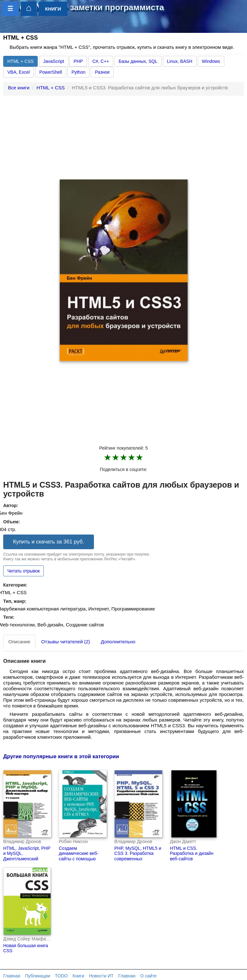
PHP (78, 61)
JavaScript (54, 61)
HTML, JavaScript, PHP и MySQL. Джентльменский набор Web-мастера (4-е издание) (27, 859)
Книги (78, 976)
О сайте (148, 976)
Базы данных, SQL (138, 61)
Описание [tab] (19, 642)
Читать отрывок (23, 571)
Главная (12, 976)
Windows (211, 61)
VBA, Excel (19, 72)
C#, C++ (101, 61)
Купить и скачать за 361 (49, 542)
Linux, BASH (180, 61)
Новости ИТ (101, 976)
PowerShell (51, 72)
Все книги (19, 88)
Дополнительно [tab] (118, 642)
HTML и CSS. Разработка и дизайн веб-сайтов (192, 854)
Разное (102, 72)
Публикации (37, 976)
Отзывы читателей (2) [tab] (66, 642)
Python (79, 72)
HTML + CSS (20, 61)
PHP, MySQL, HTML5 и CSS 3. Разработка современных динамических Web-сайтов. (138, 859)
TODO (61, 976)
